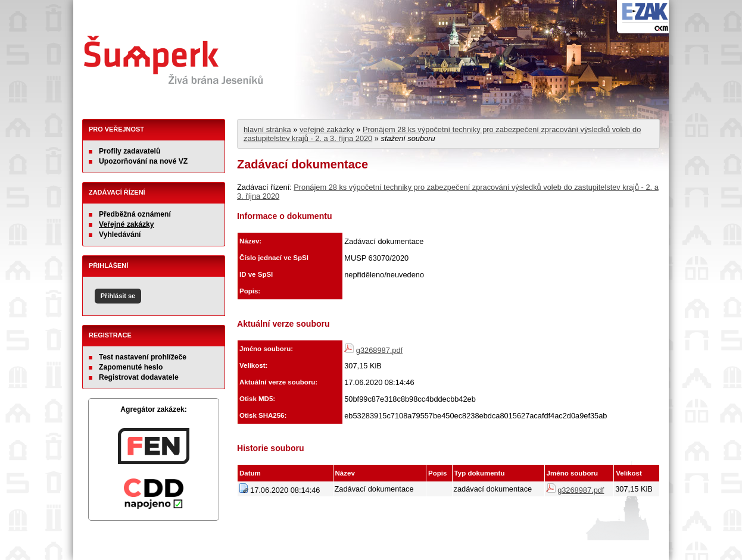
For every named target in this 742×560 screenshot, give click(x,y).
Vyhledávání (120, 234)
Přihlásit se (118, 296)
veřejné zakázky (327, 129)
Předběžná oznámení (135, 214)
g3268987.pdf (379, 350)
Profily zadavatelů (130, 151)
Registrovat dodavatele (139, 377)
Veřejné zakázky (127, 224)
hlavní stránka (267, 129)
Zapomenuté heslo (131, 367)
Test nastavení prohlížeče (143, 357)
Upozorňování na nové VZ (143, 161)
